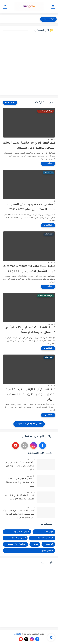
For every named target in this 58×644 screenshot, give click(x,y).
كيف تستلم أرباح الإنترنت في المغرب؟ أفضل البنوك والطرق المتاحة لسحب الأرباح (31, 394)
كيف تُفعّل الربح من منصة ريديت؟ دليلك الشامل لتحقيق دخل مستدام (29, 146)
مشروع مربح (48, 550)
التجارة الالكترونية (22, 532)
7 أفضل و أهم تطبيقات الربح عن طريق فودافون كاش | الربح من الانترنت (20, 466)
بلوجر (36, 544)
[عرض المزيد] (10, 103)
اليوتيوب (50, 544)
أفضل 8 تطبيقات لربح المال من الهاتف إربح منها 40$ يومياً (20, 497)
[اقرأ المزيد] (48, 164)
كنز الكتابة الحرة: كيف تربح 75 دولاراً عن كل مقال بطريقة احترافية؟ (30, 330)
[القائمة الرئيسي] (53, 6)
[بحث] (5, 6)
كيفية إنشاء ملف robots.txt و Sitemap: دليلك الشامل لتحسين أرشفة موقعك (29, 269)
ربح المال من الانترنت (17, 544)
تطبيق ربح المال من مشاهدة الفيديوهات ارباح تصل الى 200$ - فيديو (20, 483)
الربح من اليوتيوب (18, 538)
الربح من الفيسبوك (45, 538)
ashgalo (17, 634)
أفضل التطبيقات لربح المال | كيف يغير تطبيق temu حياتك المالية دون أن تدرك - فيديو (19, 514)
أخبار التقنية (49, 532)
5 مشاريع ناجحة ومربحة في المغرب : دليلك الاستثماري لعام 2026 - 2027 (31, 207)
